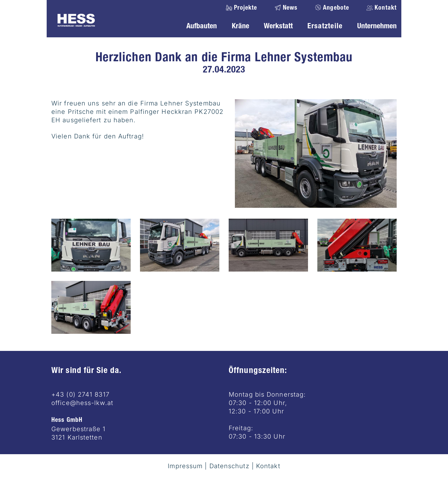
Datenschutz (229, 466)
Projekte (246, 8)
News (290, 8)
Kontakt (385, 8)
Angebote (336, 8)
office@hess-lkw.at (82, 403)
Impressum (185, 466)
